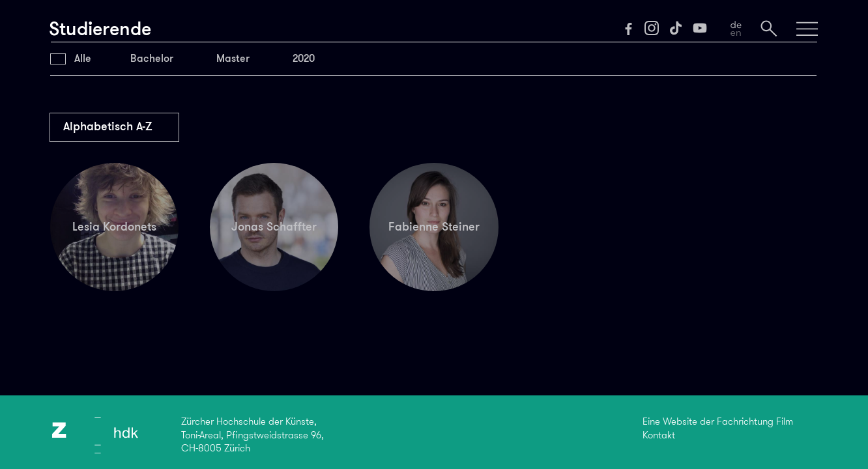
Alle (83, 58)
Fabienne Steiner (434, 227)
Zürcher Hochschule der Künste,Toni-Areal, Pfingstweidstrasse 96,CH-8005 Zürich (253, 435)
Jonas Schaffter (274, 227)
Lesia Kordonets (114, 227)
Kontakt (659, 435)
